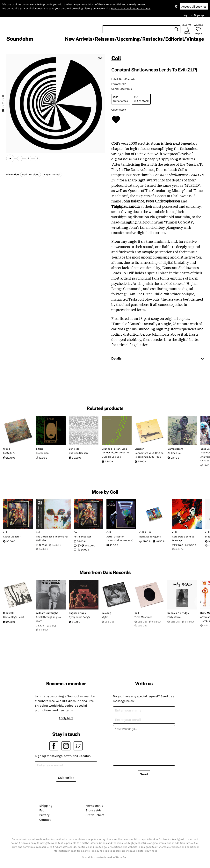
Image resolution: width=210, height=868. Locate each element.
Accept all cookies (194, 7)
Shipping (46, 806)
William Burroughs (47, 613)
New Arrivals (79, 39)
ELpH (148, 532)
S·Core (40, 449)
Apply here (66, 718)
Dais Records (127, 79)
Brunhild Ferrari (111, 449)
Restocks (152, 39)
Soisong (106, 613)
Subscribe (66, 778)
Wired (7, 449)
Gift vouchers (95, 815)
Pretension (42, 453)
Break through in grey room (48, 619)
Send (144, 774)
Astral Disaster (12, 537)
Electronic (126, 89)
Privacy (44, 815)
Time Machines (143, 617)
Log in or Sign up (193, 15)
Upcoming (128, 39)
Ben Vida (74, 449)
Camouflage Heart (14, 617)
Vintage (195, 39)
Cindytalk (9, 613)
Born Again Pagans (150, 537)
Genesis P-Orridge (178, 613)
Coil (116, 58)
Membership (94, 806)
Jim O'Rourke (122, 452)
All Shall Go (174, 453)
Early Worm (174, 617)
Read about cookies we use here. (131, 8)
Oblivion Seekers (79, 453)
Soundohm (20, 39)
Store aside (93, 810)
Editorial (174, 39)
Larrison (139, 449)
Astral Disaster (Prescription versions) (120, 539)
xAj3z (105, 617)
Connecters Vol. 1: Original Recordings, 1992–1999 (149, 455)
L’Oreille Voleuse (111, 457)
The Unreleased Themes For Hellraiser (52, 539)
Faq (42, 810)
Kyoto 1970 (9, 453)
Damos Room (175, 449)
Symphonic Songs (79, 617)
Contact (45, 820)
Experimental (52, 175)
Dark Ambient (30, 175)
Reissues (105, 39)
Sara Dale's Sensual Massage (184, 539)
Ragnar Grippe (77, 613)
